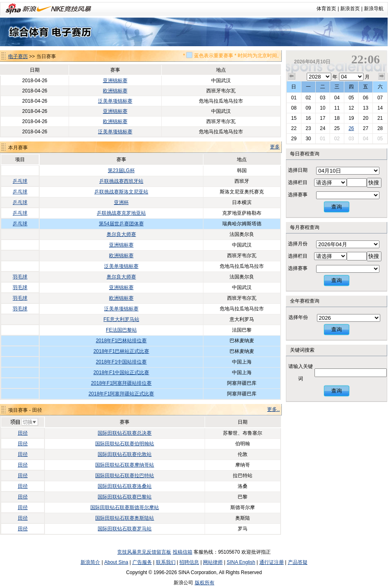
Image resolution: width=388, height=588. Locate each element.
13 (365, 108)
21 (380, 118)
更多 (275, 147)
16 (308, 118)
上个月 (292, 76)
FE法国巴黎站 (121, 330)
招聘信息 (189, 562)
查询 (337, 207)
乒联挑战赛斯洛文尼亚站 (121, 192)
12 (351, 108)
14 (380, 108)
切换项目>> (24, 422)
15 (294, 118)
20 (365, 118)
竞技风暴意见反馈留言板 (144, 552)
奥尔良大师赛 (121, 234)
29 (294, 139)
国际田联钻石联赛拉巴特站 (125, 476)
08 (294, 108)
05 (351, 98)
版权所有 (205, 583)
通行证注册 (272, 562)
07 (380, 98)
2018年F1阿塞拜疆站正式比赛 (122, 394)
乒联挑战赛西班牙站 (121, 181)
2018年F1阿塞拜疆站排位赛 (122, 383)
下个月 (382, 76)
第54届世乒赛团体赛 (121, 224)
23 (308, 128)
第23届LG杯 (121, 171)
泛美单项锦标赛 (115, 101)
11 (337, 108)
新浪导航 (374, 9)
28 (380, 128)
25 (337, 128)
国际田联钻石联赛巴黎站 (125, 497)
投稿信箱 (183, 552)
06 (365, 98)
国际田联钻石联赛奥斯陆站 (125, 518)
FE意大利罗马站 (121, 319)
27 (365, 128)
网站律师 (213, 562)
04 (337, 98)
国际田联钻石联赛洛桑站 (125, 486)
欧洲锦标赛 (115, 91)
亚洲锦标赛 (115, 81)
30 (308, 139)
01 (294, 98)
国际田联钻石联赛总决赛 (125, 433)
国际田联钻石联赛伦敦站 (125, 454)
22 (294, 128)
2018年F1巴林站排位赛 (122, 341)
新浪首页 (350, 9)
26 (351, 128)
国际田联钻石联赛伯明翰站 (125, 444)
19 (351, 118)
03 (322, 98)
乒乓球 (20, 181)
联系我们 (166, 562)
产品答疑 (298, 562)
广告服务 (142, 562)
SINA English (241, 562)
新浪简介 (90, 562)
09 (308, 108)
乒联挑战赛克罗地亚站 (121, 213)
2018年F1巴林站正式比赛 (122, 351)
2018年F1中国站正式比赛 (122, 373)
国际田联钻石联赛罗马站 (125, 529)
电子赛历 (18, 56)
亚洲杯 (121, 202)
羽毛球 (20, 277)
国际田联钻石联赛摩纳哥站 (125, 465)
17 (322, 118)
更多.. (273, 409)
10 (322, 108)
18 (337, 118)
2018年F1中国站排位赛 (122, 362)
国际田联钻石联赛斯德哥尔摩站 (125, 507)
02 (308, 98)
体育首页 (326, 9)
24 (322, 128)
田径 (23, 433)
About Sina (116, 562)
